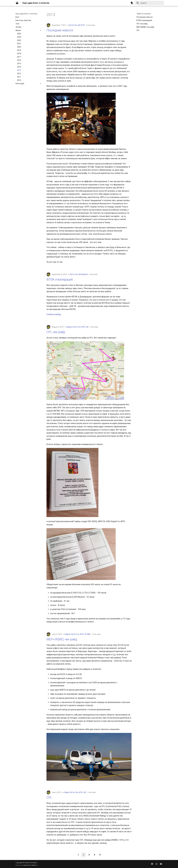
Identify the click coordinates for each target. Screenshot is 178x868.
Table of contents (144, 14)
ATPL (84, 327)
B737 (83, 25)
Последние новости (60, 30)
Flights (69, 327)
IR (86, 634)
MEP (89, 634)
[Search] (149, 3)
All (79, 25)
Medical (85, 274)
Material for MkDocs (31, 865)
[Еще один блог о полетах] (17, 3)
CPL (49, 797)
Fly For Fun (73, 25)
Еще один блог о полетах (26, 14)
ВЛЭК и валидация (60, 279)
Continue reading (54, 314)
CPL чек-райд (56, 332)
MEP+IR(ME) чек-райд (62, 639)
